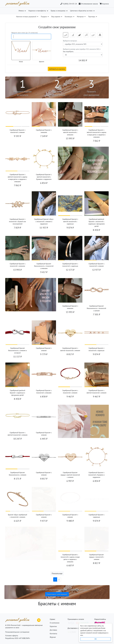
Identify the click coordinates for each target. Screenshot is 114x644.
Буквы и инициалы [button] (58, 11)
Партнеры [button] (92, 17)
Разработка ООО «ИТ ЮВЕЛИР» (18, 638)
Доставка (53, 630)
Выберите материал (70, 41)
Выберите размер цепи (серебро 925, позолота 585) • (82, 50)
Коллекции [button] (69, 17)
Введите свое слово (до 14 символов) (25, 33)
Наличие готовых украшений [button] (26, 17)
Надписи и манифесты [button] (37, 11)
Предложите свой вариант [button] (57, 594)
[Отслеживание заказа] (88, 4)
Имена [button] (21, 11)
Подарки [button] (44, 17)
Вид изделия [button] (56, 17)
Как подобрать (68, 51)
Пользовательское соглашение (17, 632)
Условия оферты (12, 635)
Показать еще (57, 573)
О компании (55, 623)
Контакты (53, 633)
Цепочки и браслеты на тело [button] (82, 11)
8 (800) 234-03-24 (69, 4)
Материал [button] (81, 17)
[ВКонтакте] (39, 620)
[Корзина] (104, 4)
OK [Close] (96, 639)
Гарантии (53, 626)
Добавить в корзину (57, 69)
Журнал (53, 637)
